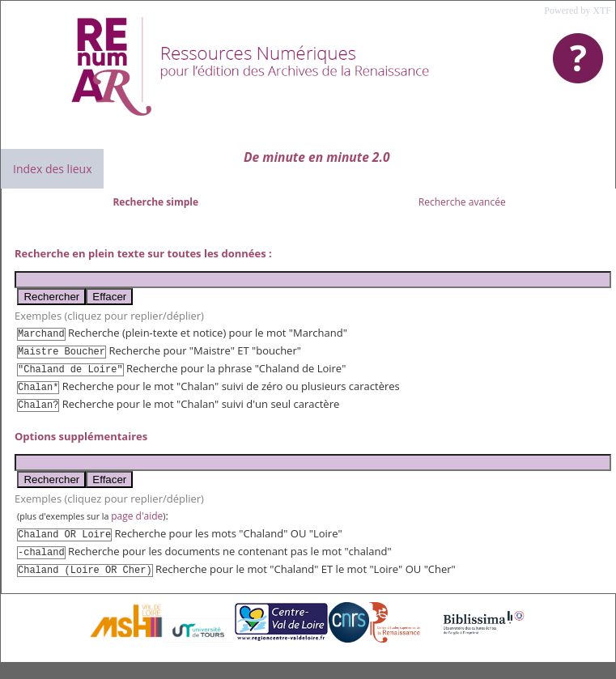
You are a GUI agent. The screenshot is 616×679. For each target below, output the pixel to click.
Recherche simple (155, 202)
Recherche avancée (462, 202)
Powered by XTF (578, 11)
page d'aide (137, 516)
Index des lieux (52, 169)
